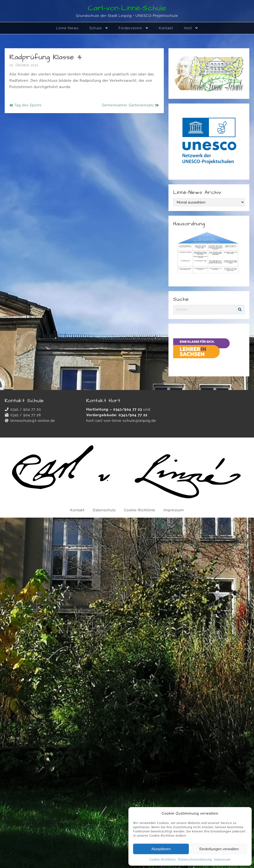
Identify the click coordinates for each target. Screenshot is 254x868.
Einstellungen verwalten (219, 849)
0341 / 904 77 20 (26, 409)
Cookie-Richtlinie (163, 860)
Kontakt (77, 510)
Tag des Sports (28, 105)
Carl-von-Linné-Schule (127, 8)
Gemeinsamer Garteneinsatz (128, 105)
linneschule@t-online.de (33, 421)
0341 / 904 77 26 (26, 415)
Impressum (222, 860)
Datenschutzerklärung (195, 860)
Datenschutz (104, 510)
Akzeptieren (161, 849)
